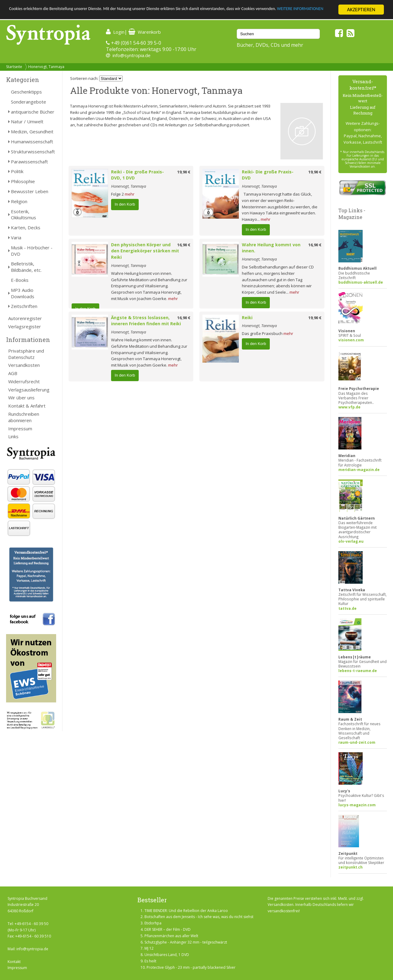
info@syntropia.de (132, 55)
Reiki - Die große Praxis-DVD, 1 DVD (137, 175)
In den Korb (125, 204)
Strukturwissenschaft (33, 152)
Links (13, 436)
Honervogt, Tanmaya (46, 67)
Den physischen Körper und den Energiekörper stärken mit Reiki (145, 251)
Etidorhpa (153, 923)
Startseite (14, 67)
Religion (19, 201)
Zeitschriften (24, 306)
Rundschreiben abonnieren (24, 417)
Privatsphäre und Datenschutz (26, 354)
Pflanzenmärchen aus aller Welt (171, 936)
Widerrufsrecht (24, 381)
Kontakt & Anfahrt (27, 406)
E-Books (20, 280)
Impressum (20, 429)
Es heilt (150, 961)
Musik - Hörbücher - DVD (32, 251)
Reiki (247, 318)
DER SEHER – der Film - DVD (168, 929)
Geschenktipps (26, 92)
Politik (17, 171)
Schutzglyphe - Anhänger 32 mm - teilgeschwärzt (186, 942)
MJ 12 (149, 948)
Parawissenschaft (29, 162)
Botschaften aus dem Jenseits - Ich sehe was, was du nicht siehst (199, 917)
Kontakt (14, 962)
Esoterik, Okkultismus (24, 215)
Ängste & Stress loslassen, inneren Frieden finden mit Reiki (146, 321)
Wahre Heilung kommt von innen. (271, 248)
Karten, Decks (26, 227)
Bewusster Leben (30, 191)
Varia (16, 237)
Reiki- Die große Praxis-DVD (268, 175)
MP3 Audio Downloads (23, 293)
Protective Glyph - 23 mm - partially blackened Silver (191, 967)
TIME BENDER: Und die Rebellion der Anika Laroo (186, 911)
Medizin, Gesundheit (32, 131)
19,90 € (184, 172)
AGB (13, 373)
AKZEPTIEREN (361, 10)
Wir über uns (21, 398)
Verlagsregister (25, 326)
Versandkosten (24, 365)
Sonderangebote (29, 102)
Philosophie (23, 181)
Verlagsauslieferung (29, 390)
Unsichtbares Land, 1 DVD (167, 955)
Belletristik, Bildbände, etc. (26, 267)
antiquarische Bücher (33, 112)
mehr (130, 194)
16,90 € (184, 245)
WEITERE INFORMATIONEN (37, 15)
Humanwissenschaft (32, 142)
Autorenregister (25, 318)
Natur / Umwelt (27, 121)
